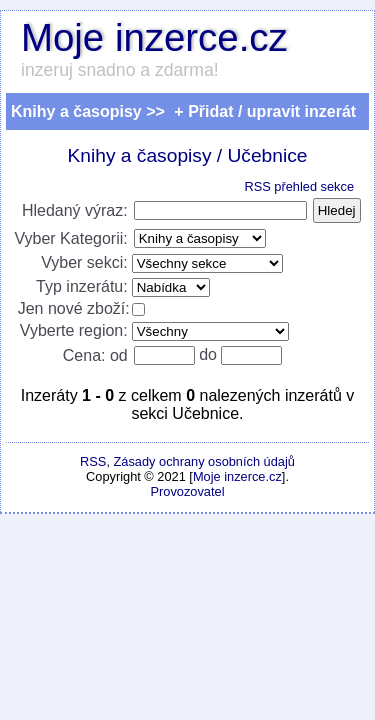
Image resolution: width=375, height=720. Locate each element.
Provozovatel (188, 491)
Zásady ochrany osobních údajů (204, 461)
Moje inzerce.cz (154, 37)
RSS (93, 461)
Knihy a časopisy (140, 155)
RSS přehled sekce (299, 186)
